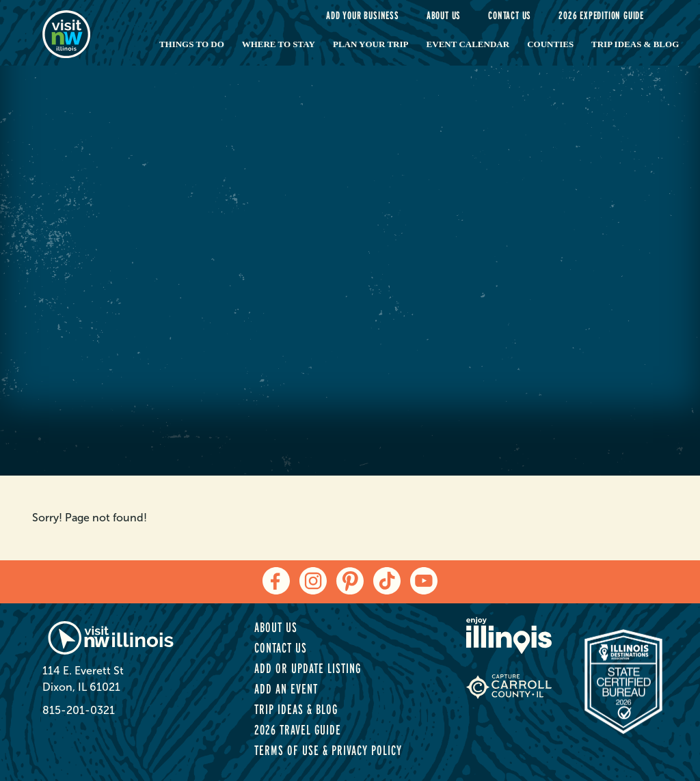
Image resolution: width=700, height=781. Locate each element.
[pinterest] (350, 581)
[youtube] (424, 581)
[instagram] (313, 581)
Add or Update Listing (308, 668)
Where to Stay (279, 44)
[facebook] (276, 581)
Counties (550, 44)
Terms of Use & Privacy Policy (328, 750)
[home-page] (85, 33)
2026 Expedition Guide (601, 15)
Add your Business (363, 15)
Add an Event (286, 689)
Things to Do (192, 44)
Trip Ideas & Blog (635, 44)
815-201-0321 (79, 710)
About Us (444, 15)
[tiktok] (387, 581)
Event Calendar (468, 44)
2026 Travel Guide (298, 730)
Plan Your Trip (371, 44)
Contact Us (510, 15)
